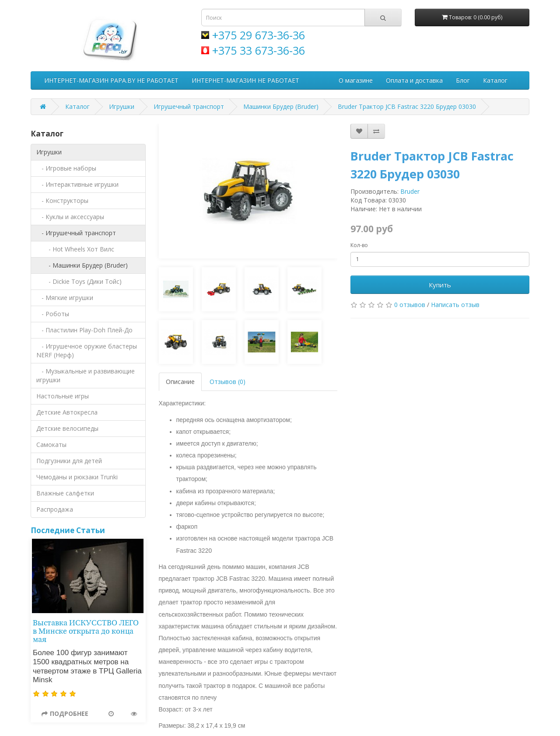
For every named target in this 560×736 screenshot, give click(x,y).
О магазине (356, 80)
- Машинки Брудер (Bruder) (82, 265)
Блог (463, 80)
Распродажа (55, 509)
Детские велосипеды (67, 428)
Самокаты (51, 445)
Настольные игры (63, 396)
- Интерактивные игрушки (77, 184)
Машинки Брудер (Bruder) (281, 106)
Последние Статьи (68, 530)
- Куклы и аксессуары (70, 217)
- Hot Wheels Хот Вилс (75, 249)
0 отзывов (410, 305)
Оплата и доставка (414, 80)
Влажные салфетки (65, 493)
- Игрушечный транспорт (76, 233)
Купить (440, 285)
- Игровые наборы (66, 168)
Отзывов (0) (227, 382)
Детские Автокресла (67, 412)
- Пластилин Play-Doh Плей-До (84, 330)
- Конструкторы (62, 201)
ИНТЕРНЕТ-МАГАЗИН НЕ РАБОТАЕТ (245, 80)
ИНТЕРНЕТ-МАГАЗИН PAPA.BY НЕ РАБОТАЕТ (111, 80)
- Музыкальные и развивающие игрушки (86, 375)
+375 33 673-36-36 (259, 50)
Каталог (495, 80)
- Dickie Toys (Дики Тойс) (79, 281)
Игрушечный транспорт (189, 106)
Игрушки (122, 106)
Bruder (410, 191)
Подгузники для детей (69, 461)
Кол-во (359, 245)
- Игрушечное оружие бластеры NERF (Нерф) (87, 351)
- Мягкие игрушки (65, 298)
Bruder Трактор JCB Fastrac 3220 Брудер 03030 (407, 106)
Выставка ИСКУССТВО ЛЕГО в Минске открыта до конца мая (86, 631)
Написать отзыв (455, 305)
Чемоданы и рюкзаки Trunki (77, 477)
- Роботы (53, 314)
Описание (180, 382)
